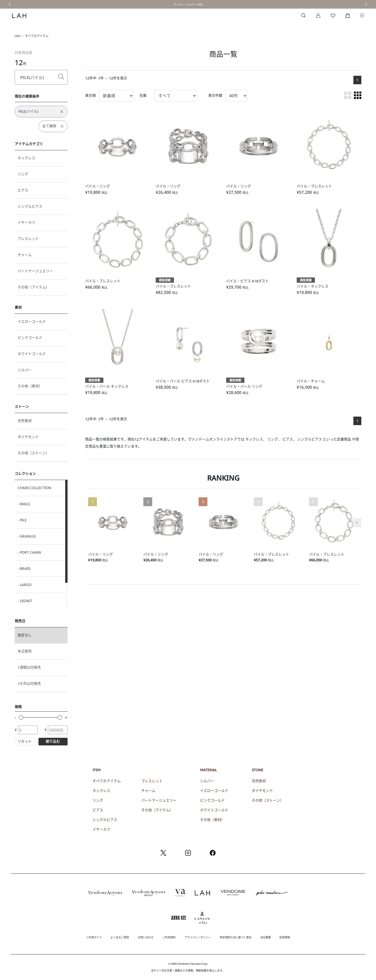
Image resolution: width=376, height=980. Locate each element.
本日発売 (25, 651)
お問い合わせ (146, 937)
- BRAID (24, 569)
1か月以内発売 (29, 684)
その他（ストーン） (33, 453)
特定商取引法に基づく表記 (236, 937)
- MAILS (24, 504)
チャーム (25, 255)
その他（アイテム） (33, 287)
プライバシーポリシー (198, 937)
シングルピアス (30, 207)
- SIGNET (25, 601)
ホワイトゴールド (32, 354)
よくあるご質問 (120, 937)
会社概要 (266, 937)
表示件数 (215, 96)
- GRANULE (27, 536)
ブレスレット (28, 239)
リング (23, 174)
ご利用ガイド (94, 937)
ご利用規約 (169, 937)
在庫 (143, 96)
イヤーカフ (26, 223)
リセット (25, 741)
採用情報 (285, 937)
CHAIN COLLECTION (34, 488)
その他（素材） (30, 386)
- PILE (22, 520)
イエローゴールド (32, 322)
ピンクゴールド (30, 338)
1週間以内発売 (29, 667)
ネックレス (26, 158)
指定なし (25, 635)
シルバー (25, 370)
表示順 (90, 96)
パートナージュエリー (35, 271)
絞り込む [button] (53, 741)
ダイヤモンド (28, 437)
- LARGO (25, 585)
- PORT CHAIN (29, 552)
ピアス (23, 190)
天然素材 (25, 421)
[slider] (21, 717)
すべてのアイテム (37, 36)
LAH (17, 36)
